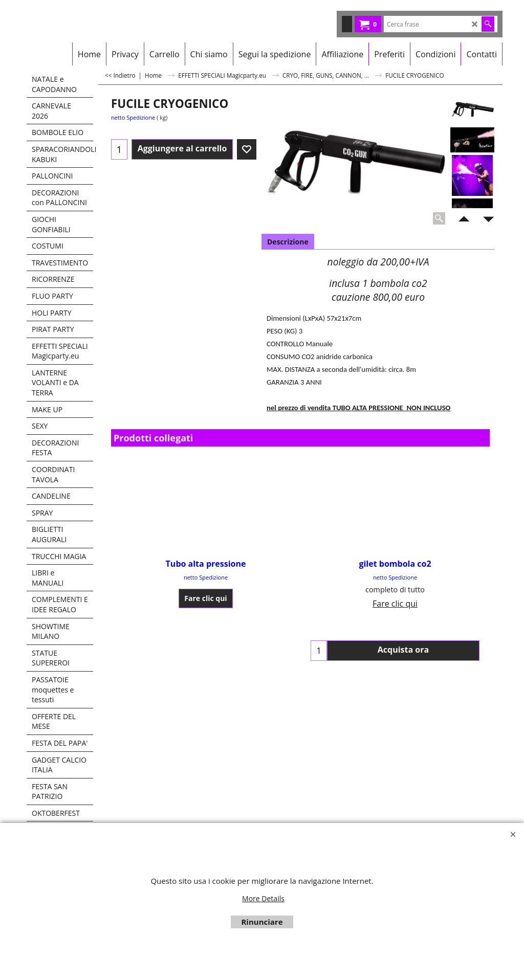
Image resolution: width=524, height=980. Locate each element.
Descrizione (288, 242)
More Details (263, 898)
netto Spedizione (133, 117)
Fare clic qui (205, 598)
